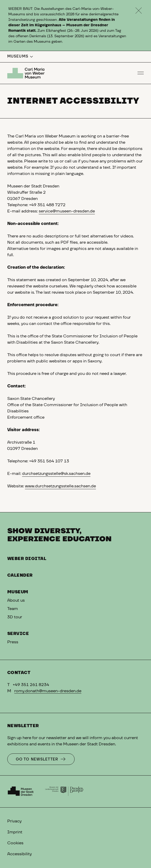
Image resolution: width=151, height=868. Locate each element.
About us (16, 600)
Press (13, 642)
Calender (20, 575)
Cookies (15, 843)
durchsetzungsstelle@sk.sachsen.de (56, 474)
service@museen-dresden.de (67, 211)
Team (13, 609)
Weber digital (27, 559)
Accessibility (19, 854)
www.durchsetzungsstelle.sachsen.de (60, 486)
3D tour (15, 617)
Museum (18, 592)
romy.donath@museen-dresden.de (48, 691)
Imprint (15, 832)
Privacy (14, 821)
